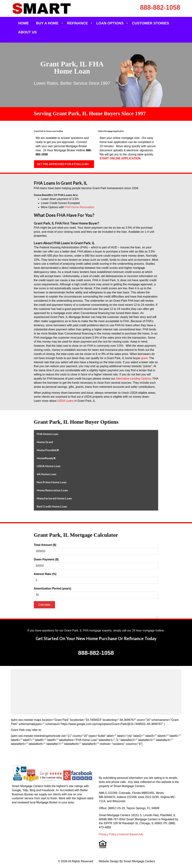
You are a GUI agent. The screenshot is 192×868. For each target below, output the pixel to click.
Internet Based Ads (131, 834)
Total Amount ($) (45, 545)
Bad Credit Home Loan (52, 506)
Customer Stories (151, 23)
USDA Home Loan (49, 466)
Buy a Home (47, 23)
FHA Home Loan (47, 434)
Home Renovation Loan (52, 490)
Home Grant (45, 442)
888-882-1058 (160, 7)
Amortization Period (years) (53, 589)
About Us (27, 32)
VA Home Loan (46, 474)
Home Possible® (48, 450)
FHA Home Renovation (80, 207)
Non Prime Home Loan (52, 482)
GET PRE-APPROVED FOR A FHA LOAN (63, 164)
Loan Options (110, 23)
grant (144, 358)
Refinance (77, 23)
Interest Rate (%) (45, 574)
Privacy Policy (108, 834)
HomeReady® (46, 458)
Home (23, 23)
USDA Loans (65, 401)
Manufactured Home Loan (54, 498)
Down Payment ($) (46, 559)
